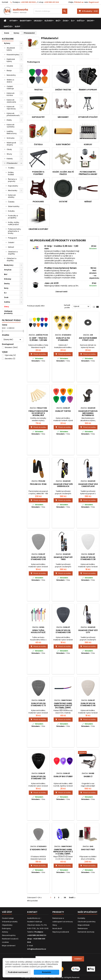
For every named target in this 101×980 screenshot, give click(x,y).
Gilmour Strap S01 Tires (63, 558)
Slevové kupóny (9, 935)
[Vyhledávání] (50, 11)
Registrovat (94, 2)
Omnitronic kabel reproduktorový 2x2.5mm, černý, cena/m (63, 707)
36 (65, 898)
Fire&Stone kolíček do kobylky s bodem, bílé (38, 413)
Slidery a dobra (10, 81)
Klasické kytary (13, 55)
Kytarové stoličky (12, 196)
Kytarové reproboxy (11, 108)
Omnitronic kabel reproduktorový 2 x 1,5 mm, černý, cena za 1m (63, 853)
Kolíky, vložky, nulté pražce (14, 223)
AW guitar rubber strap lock (88, 339)
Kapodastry (13, 186)
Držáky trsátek (11, 173)
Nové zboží (57, 928)
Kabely (10, 159)
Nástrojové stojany (11, 144)
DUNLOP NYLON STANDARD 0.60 (38, 558)
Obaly (9, 149)
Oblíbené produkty (8, 312)
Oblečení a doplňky (13, 253)
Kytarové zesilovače (11, 101)
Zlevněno (10, 359)
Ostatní (11, 242)
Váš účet (7, 912)
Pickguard (12, 238)
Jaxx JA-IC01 (51, 283)
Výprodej (10, 355)
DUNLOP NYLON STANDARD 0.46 (88, 704)
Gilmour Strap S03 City (88, 631)
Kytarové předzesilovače (13, 114)
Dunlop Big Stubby (63, 776)
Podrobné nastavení (18, 972)
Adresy (5, 932)
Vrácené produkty (10, 922)
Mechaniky (13, 190)
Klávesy (49, 21)
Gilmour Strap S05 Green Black (63, 485)
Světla (80, 21)
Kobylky (11, 211)
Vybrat (82, 307)
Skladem (11, 347)
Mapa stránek (84, 925)
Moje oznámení (9, 946)
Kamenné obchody (86, 932)
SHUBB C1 (88, 776)
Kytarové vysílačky (11, 126)
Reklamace (83, 928)
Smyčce (8, 26)
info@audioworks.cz (37, 949)
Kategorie (8, 39)
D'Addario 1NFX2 (38, 850)
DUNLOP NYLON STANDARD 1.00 (38, 777)
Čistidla (11, 202)
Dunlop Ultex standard (63, 339)
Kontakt (5, 2)
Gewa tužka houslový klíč (38, 631)
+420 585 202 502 (28, 2)
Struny (9, 154)
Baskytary (25, 21)
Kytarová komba (11, 94)
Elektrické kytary (11, 60)
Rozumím (47, 972)
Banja (9, 71)
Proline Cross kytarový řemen (60, 268)
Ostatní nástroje (10, 87)
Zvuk (65, 21)
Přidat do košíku (38, 354)
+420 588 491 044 (51, 2)
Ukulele (38, 21)
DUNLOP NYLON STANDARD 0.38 (88, 558)
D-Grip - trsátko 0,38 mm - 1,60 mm (61, 247)
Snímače (11, 138)
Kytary (13, 21)
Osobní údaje (8, 918)
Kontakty (81, 918)
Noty (6, 288)
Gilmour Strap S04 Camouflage (88, 485)
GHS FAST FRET (88, 850)
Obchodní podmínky (87, 922)
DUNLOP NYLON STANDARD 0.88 (63, 631)
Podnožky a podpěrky (13, 217)
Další (73, 898)
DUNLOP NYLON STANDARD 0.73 (38, 704)
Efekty (9, 120)
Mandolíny (11, 75)
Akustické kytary (11, 49)
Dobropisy (6, 928)
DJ (72, 21)
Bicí (58, 21)
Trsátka (11, 168)
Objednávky (7, 925)
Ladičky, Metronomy (12, 132)
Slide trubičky (14, 206)
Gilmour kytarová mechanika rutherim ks (88, 413)
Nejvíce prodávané (61, 932)
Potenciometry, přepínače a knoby (15, 231)
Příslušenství (12, 163)
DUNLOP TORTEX (63, 411)
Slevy (17, 26)
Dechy (90, 21)
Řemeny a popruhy (12, 180)
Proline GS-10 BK (38, 484)
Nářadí (11, 247)
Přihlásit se (79, 2)
